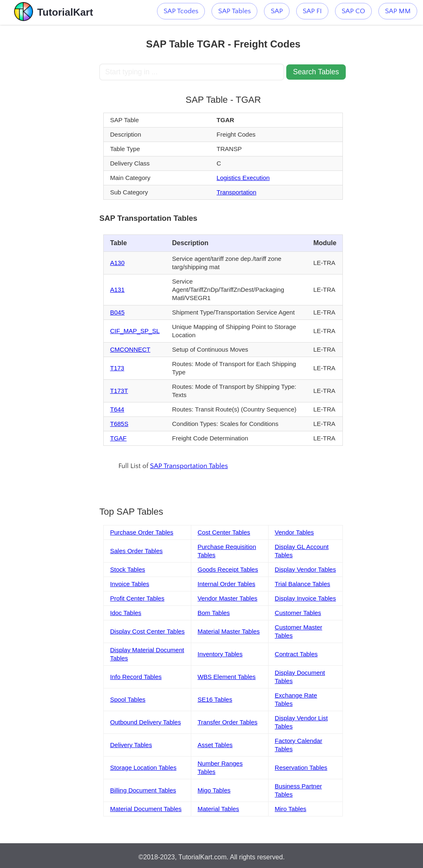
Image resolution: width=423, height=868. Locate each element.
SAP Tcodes (181, 11)
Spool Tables (128, 699)
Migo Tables (214, 790)
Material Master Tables (229, 631)
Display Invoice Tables (305, 598)
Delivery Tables (131, 745)
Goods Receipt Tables (228, 569)
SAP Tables (234, 11)
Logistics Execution (243, 178)
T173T (119, 391)
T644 (117, 409)
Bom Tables (214, 613)
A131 (117, 290)
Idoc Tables (126, 613)
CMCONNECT (130, 349)
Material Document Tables (146, 809)
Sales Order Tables (136, 551)
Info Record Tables (136, 677)
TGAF (118, 438)
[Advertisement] (50, 149)
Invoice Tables (130, 584)
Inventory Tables (220, 654)
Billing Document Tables (143, 790)
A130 (117, 263)
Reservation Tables (301, 767)
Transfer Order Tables (227, 722)
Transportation (236, 192)
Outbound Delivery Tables (145, 722)
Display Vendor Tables (305, 569)
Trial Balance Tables (302, 584)
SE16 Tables (215, 699)
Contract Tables (296, 654)
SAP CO (353, 11)
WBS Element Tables (227, 677)
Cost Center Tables (224, 532)
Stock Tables (127, 569)
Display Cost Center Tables (147, 631)
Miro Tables (290, 809)
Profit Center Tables (137, 598)
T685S (119, 424)
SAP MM (398, 11)
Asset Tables (215, 745)
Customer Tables (298, 613)
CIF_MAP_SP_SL (135, 331)
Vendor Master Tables (227, 598)
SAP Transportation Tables (189, 466)
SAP (277, 11)
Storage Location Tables (143, 767)
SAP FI (312, 11)
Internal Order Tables (226, 584)
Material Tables (218, 809)
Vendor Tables (294, 532)
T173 (117, 368)
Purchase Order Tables (141, 532)
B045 (117, 312)
